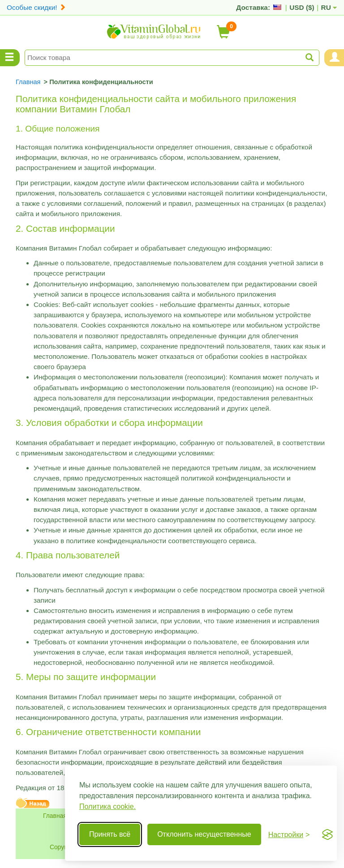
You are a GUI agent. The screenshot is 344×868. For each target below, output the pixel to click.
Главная (55, 816)
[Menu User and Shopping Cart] (334, 58)
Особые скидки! (36, 7)
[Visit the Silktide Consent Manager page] (327, 834)
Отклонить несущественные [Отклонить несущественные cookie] (204, 834)
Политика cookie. (107, 806)
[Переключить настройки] (289, 835)
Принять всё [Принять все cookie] (110, 834)
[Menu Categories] (10, 58)
